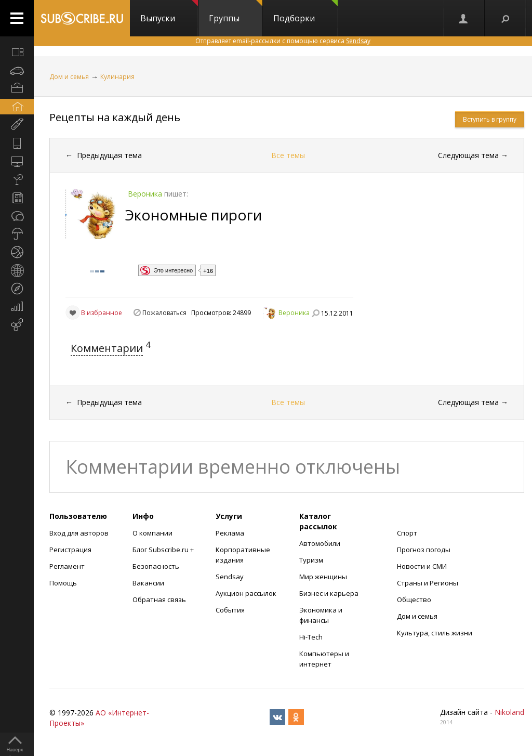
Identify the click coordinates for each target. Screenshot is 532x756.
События (230, 610)
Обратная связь (159, 599)
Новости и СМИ (422, 566)
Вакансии (148, 583)
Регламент (67, 566)
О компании (152, 533)
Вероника (294, 313)
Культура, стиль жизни (435, 633)
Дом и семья (69, 77)
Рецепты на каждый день (115, 117)
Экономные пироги (194, 215)
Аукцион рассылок (246, 593)
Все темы (288, 155)
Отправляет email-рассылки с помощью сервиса (283, 41)
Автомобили (320, 543)
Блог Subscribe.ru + (164, 550)
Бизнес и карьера (329, 593)
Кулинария (117, 77)
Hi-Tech (311, 637)
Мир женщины (323, 577)
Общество (414, 599)
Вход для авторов (79, 533)
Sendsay (230, 577)
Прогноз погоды (424, 550)
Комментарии (107, 348)
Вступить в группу (490, 119)
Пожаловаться (164, 313)
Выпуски (169, 12)
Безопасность (156, 566)
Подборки (305, 12)
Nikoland (509, 712)
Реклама (230, 533)
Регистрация (70, 550)
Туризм (311, 560)
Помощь (63, 583)
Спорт (407, 533)
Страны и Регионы (428, 583)
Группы (236, 12)
